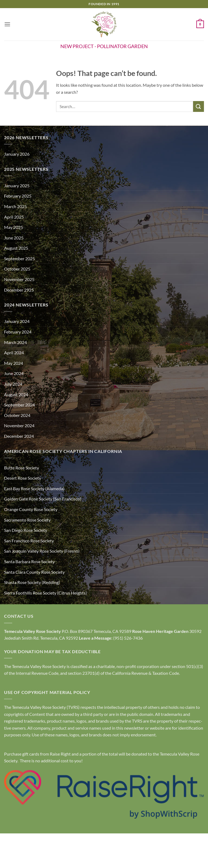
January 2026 (17, 154)
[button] (7, 24)
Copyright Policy (104, 852)
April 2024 (14, 353)
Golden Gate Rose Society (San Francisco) (43, 499)
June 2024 (14, 373)
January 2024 (17, 321)
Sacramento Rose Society (27, 520)
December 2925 (19, 290)
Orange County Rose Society (31, 509)
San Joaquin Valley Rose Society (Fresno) (42, 551)
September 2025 (19, 258)
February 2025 (18, 196)
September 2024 (19, 405)
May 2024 (14, 363)
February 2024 (18, 332)
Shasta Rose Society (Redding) (32, 582)
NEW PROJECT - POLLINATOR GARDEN (104, 46)
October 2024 (17, 415)
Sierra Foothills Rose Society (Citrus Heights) (45, 593)
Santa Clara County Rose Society (34, 572)
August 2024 (16, 394)
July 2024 (13, 384)
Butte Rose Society (22, 468)
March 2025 (15, 206)
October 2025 (17, 269)
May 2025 (14, 227)
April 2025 (14, 217)
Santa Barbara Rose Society (29, 561)
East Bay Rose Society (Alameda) (34, 488)
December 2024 (19, 436)
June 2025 (14, 238)
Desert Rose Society (23, 478)
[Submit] (199, 106)
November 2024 (19, 425)
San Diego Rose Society (26, 530)
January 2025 (17, 186)
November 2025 (19, 279)
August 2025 (16, 248)
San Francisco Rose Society (29, 541)
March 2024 (15, 342)
